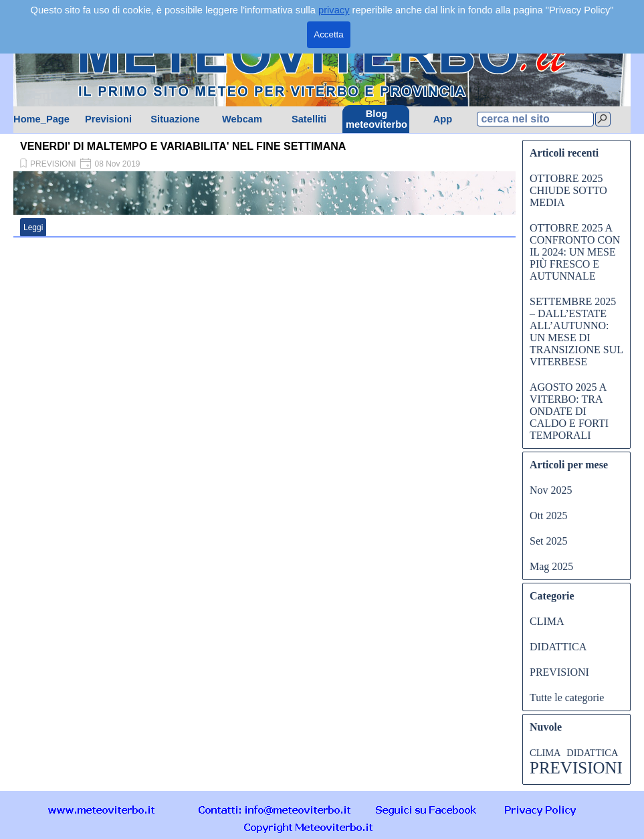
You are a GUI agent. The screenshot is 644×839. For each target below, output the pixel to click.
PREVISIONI (53, 164)
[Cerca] (603, 119)
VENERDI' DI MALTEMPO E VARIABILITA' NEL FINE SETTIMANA (183, 146)
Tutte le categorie (567, 697)
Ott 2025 (548, 516)
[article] (264, 187)
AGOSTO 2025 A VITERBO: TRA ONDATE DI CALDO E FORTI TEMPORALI (569, 411)
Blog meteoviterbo (377, 119)
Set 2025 (548, 541)
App (443, 119)
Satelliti (309, 119)
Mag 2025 (551, 566)
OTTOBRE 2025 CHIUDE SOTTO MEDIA (568, 190)
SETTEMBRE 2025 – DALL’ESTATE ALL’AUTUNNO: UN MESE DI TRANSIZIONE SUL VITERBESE (576, 332)
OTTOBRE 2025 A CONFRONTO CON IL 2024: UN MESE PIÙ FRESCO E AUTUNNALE (575, 252)
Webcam (242, 119)
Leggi (33, 227)
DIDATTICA (558, 647)
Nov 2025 (551, 490)
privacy (334, 10)
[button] (275, 809)
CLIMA (547, 621)
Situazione (175, 119)
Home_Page (41, 119)
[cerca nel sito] (535, 119)
